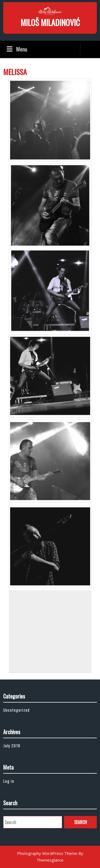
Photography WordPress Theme (47, 853)
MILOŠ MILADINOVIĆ (50, 22)
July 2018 (12, 745)
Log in (9, 781)
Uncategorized (16, 710)
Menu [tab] (16, 49)
